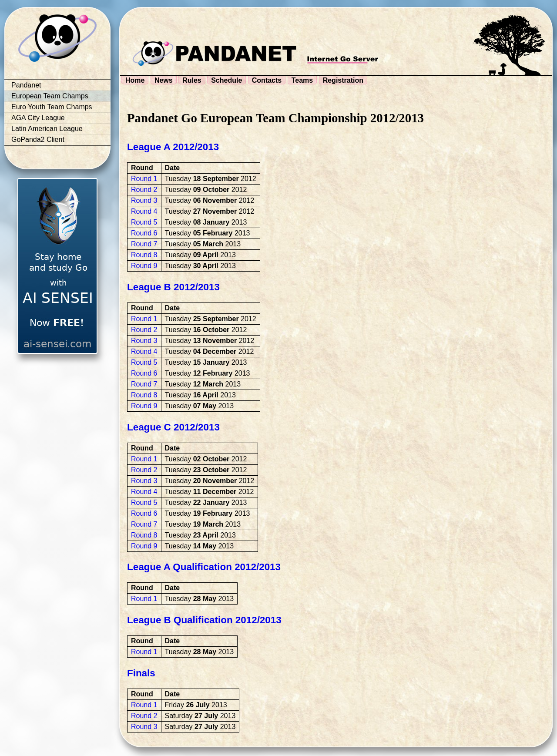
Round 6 (144, 233)
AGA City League (38, 118)
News (164, 80)
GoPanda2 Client (38, 139)
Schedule (226, 80)
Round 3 (144, 200)
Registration (343, 80)
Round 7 (144, 244)
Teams (302, 80)
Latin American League (47, 129)
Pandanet (26, 85)
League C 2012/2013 (173, 427)
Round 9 (144, 266)
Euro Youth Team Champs (52, 107)
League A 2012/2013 (173, 147)
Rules (192, 80)
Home (135, 80)
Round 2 (144, 190)
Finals (141, 673)
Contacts (267, 80)
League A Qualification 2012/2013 (204, 567)
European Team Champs (50, 96)
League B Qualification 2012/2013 (204, 620)
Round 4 (144, 211)
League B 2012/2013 (173, 287)
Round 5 (144, 222)
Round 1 (144, 179)
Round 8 (144, 255)
